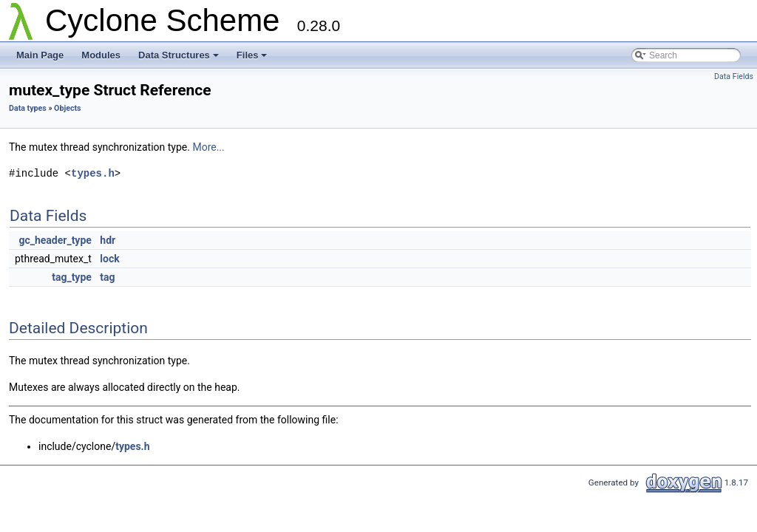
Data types (28, 108)
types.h (93, 173)
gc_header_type (55, 240)
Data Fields (734, 76)
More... (208, 147)
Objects (68, 108)
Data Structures (179, 55)
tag (107, 277)
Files (252, 55)
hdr (108, 240)
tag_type (72, 277)
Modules (101, 55)
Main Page (40, 55)
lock (109, 259)
